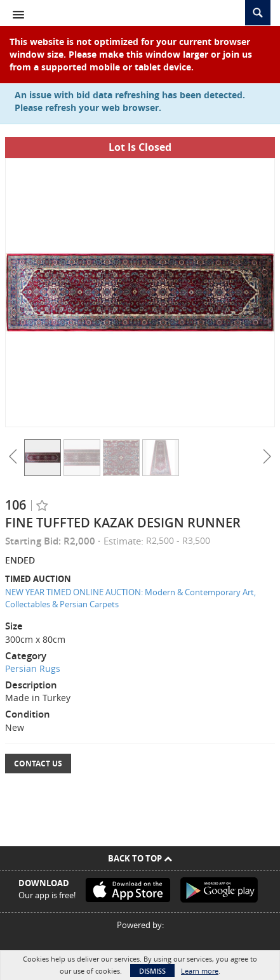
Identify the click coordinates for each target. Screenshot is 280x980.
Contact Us (38, 764)
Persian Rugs (33, 668)
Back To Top (140, 858)
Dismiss (152, 971)
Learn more (200, 971)
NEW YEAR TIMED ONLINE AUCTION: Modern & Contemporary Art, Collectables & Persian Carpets (130, 598)
